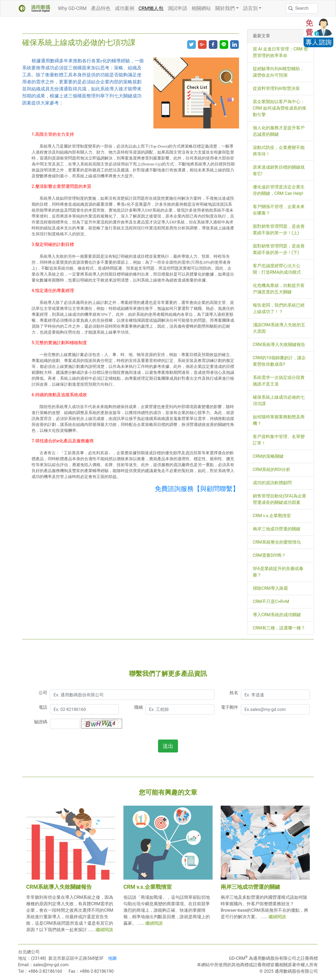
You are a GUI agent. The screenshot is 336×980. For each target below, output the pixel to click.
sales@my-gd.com (51, 965)
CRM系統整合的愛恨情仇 (277, 542)
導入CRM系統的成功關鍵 (277, 615)
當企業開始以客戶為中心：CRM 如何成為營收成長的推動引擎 (280, 108)
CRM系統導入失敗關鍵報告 (279, 345)
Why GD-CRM (72, 8)
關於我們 (225, 8)
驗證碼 (41, 722)
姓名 (234, 693)
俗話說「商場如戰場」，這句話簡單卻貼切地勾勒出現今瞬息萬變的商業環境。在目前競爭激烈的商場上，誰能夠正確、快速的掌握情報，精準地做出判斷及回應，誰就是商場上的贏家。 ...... (167, 910)
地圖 (112, 958)
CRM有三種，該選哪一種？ (279, 628)
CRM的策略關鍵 (268, 456)
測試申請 (177, 8)
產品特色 (101, 8)
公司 (43, 693)
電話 (43, 707)
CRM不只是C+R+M (271, 601)
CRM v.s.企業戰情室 (272, 516)
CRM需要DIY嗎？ (269, 555)
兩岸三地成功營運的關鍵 (277, 529)
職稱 (139, 707)
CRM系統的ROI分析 (272, 469)
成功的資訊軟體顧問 (272, 483)
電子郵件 (230, 707)
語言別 (250, 8)
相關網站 (201, 8)
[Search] (302, 8)
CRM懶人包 (151, 8)
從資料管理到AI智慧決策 (276, 88)
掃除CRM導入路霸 (270, 588)
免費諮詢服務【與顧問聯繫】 (197, 489)
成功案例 (125, 8)
